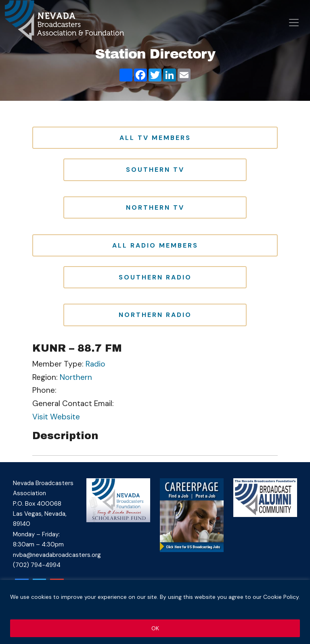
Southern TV (155, 170)
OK (155, 628)
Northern (76, 377)
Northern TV (155, 207)
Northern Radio (155, 315)
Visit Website (56, 417)
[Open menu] (294, 23)
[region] (155, 612)
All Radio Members (155, 245)
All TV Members (155, 138)
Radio (95, 364)
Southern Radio (155, 277)
